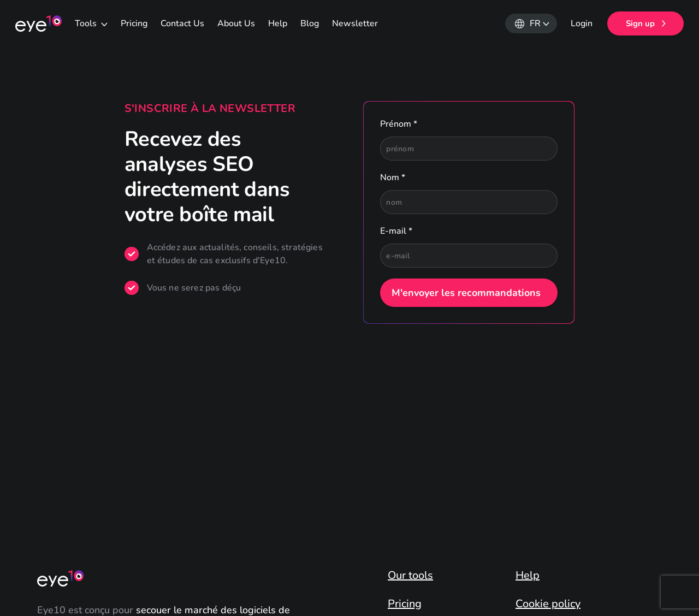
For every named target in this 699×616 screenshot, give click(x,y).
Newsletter (355, 23)
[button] (531, 23)
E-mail (396, 231)
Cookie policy (548, 604)
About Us (236, 23)
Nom (393, 177)
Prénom (399, 124)
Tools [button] (87, 23)
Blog (310, 23)
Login (582, 23)
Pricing (134, 23)
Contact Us (182, 23)
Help (278, 23)
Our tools (410, 576)
